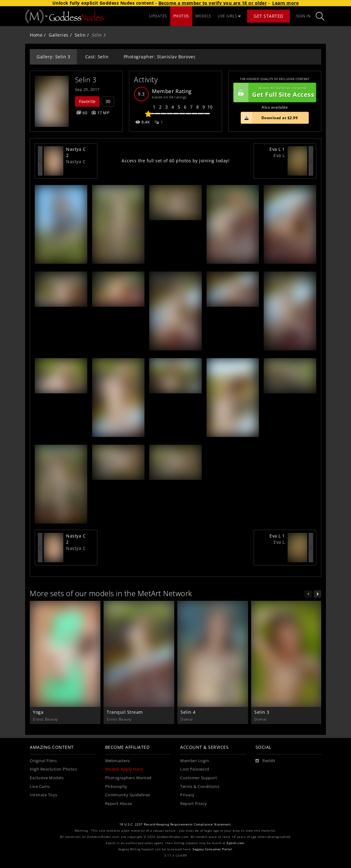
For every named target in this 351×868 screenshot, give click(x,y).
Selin (80, 35)
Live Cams (40, 787)
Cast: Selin (97, 57)
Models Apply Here (124, 769)
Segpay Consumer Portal (212, 849)
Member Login (195, 761)
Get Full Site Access (274, 92)
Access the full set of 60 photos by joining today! (175, 161)
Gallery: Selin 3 (53, 57)
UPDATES (158, 16)
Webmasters (118, 761)
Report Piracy (194, 804)
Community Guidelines (128, 795)
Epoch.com (235, 843)
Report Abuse (119, 804)
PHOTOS (181, 16)
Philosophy (116, 787)
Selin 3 (86, 80)
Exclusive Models (47, 778)
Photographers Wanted (128, 778)
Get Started (269, 16)
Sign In (303, 16)
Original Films (43, 761)
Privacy (187, 795)
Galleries (59, 35)
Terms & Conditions (200, 787)
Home (36, 35)
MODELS (203, 16)
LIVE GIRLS (229, 16)
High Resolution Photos (53, 769)
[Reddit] (266, 761)
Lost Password (195, 769)
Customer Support (199, 778)
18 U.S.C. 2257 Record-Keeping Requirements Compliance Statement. (176, 824)
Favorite (87, 101)
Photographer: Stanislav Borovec (160, 57)
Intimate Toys (44, 795)
